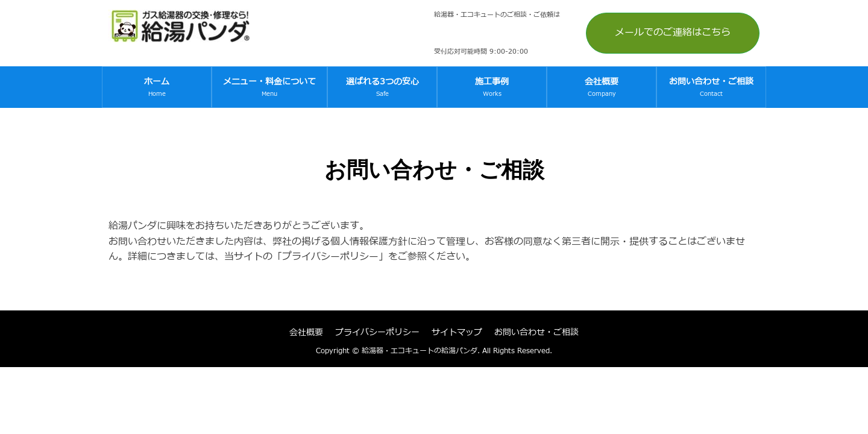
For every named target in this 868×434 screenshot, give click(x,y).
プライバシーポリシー (377, 332)
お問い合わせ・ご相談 (536, 332)
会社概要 (306, 332)
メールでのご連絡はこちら (673, 33)
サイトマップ (457, 332)
